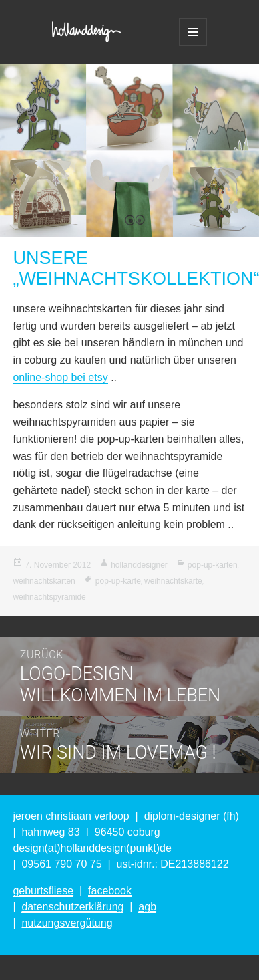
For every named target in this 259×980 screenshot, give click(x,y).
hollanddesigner (139, 565)
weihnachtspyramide (49, 597)
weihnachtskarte (173, 581)
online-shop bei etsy (60, 377)
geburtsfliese (43, 891)
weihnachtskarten (44, 581)
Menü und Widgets (193, 32)
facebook (110, 891)
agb (147, 907)
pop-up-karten (213, 565)
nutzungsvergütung (67, 923)
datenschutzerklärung (72, 907)
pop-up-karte (118, 581)
